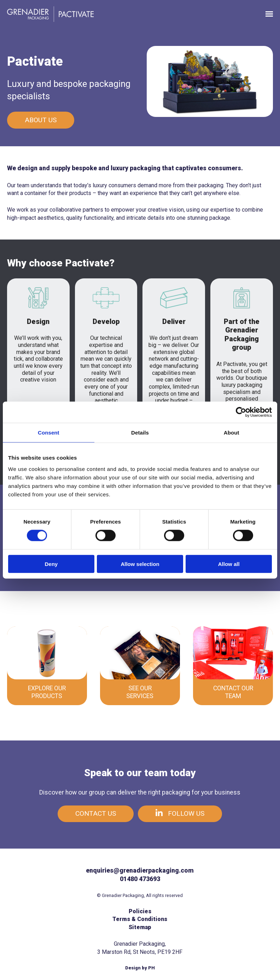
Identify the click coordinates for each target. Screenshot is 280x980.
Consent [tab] (49, 433)
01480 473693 (140, 879)
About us (41, 120)
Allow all (229, 564)
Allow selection (140, 564)
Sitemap (140, 927)
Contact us (96, 813)
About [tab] (232, 433)
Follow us (180, 813)
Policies (140, 911)
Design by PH (140, 968)
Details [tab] (140, 433)
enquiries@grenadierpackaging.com (140, 870)
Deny (51, 564)
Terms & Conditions (140, 919)
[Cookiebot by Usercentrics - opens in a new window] (241, 412)
